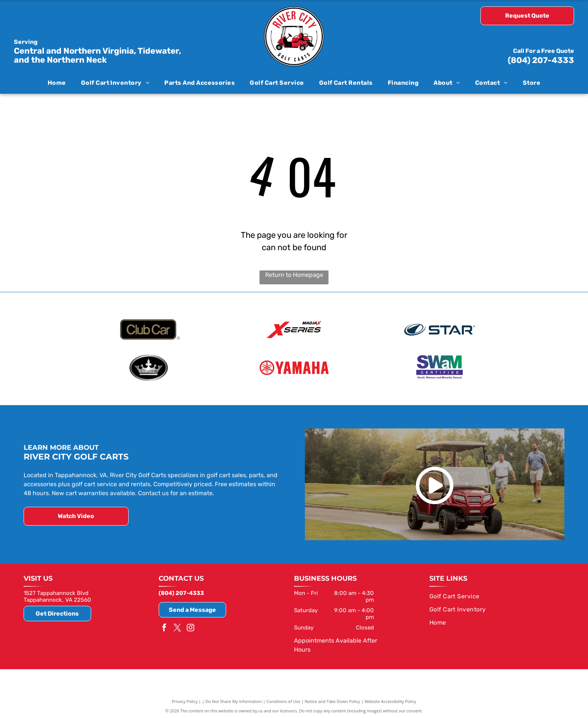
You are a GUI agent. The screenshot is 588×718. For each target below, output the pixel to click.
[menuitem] (57, 82)
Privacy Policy (185, 700)
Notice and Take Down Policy (333, 700)
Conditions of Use (283, 700)
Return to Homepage (294, 275)
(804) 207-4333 (541, 60)
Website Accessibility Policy (390, 700)
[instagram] (190, 627)
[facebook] (164, 627)
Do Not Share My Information (234, 700)
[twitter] (177, 627)
